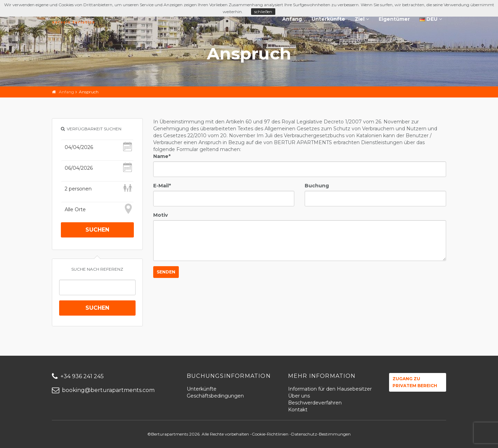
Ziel (362, 19)
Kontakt (298, 410)
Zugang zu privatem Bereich (415, 382)
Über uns (299, 396)
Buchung (317, 186)
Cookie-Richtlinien (270, 434)
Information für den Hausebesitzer (330, 389)
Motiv (160, 215)
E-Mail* (162, 186)
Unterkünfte (328, 19)
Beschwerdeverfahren (315, 403)
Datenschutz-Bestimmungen (321, 434)
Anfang (292, 19)
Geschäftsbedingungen (215, 396)
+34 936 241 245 (78, 376)
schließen (263, 12)
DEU (431, 19)
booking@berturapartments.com (103, 390)
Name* (162, 156)
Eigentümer (394, 19)
